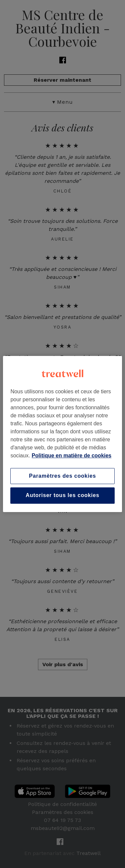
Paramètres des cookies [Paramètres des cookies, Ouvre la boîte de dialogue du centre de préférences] (62, 476)
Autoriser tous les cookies (62, 496)
